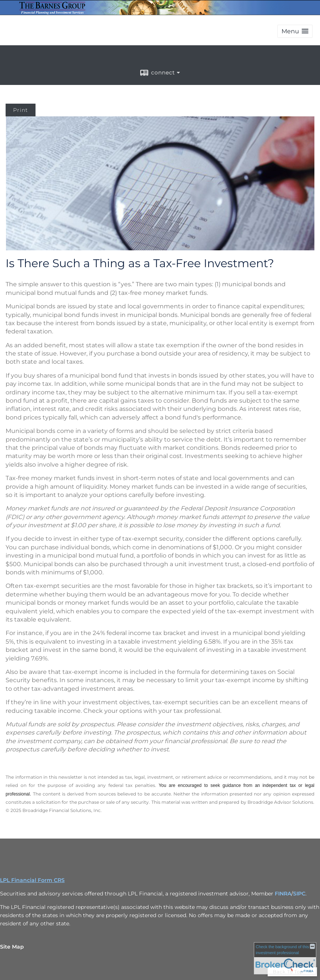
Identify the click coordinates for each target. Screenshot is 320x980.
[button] (295, 31)
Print (21, 110)
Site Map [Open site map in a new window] (12, 947)
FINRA (283, 894)
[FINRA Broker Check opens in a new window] (285, 958)
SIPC (299, 894)
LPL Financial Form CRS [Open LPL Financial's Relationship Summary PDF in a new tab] (32, 880)
